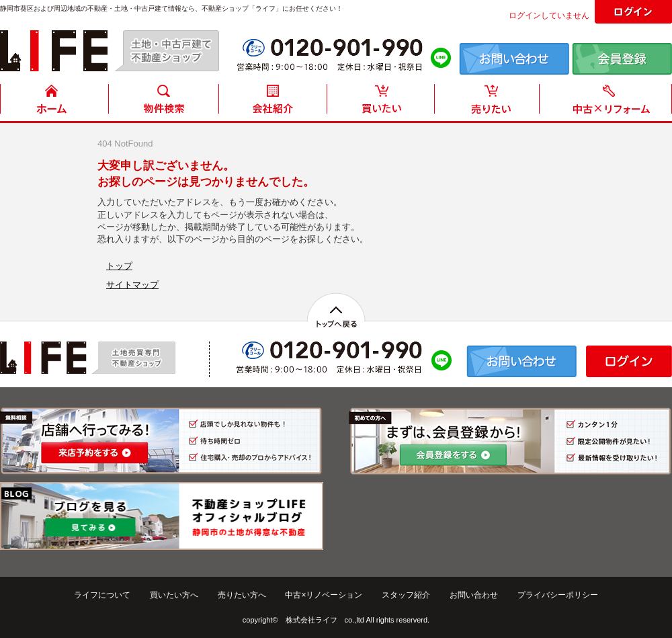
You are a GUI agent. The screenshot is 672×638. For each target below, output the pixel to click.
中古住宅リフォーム (608, 103)
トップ (119, 266)
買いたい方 (381, 103)
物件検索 (163, 103)
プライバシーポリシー (558, 595)
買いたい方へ (174, 595)
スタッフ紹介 (406, 595)
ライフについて (102, 595)
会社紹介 (272, 103)
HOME (54, 103)
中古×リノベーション (324, 595)
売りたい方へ (242, 595)
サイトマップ (132, 285)
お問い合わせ (474, 595)
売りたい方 (490, 103)
